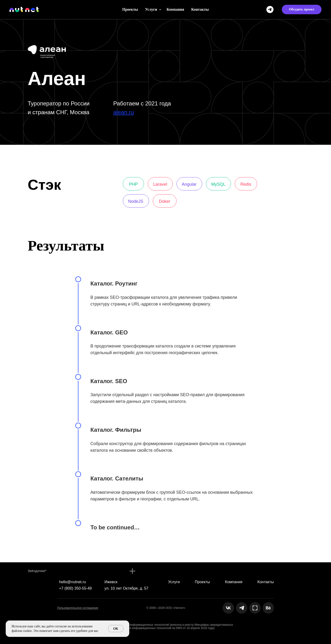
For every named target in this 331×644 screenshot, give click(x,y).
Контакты (200, 9)
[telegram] (270, 9)
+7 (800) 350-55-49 (75, 588)
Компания (175, 9)
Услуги (152, 9)
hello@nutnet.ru (73, 582)
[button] (302, 9)
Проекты (130, 9)
